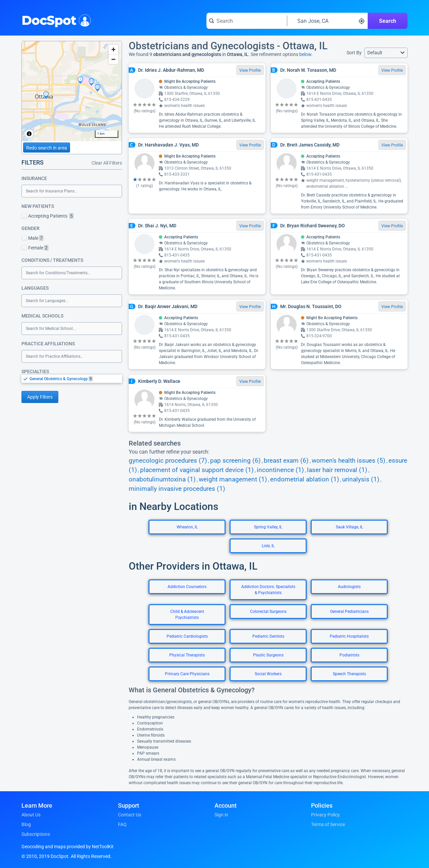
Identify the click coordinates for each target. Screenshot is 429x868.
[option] (76, 379)
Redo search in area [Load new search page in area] (47, 148)
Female (35, 248)
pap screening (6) (235, 461)
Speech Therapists (349, 674)
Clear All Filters (107, 163)
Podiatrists (349, 655)
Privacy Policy (325, 815)
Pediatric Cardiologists (187, 636)
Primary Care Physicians (187, 674)
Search (388, 21)
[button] (386, 53)
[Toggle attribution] (29, 134)
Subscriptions (36, 834)
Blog (26, 824)
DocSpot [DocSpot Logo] (55, 20)
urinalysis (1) (361, 479)
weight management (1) (233, 479)
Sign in (221, 815)
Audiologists (349, 587)
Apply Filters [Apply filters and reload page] (40, 397)
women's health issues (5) (349, 461)
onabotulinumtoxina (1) (162, 479)
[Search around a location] (327, 21)
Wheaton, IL (187, 527)
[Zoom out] (113, 59)
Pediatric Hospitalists (349, 636)
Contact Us (130, 815)
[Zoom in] (113, 49)
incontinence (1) (280, 470)
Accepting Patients (48, 216)
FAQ (122, 824)
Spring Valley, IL (268, 527)
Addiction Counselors (187, 587)
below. (306, 54)
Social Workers (268, 674)
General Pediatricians (349, 612)
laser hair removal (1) (337, 470)
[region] (72, 91)
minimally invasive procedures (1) (177, 489)
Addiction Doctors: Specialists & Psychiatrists (268, 590)
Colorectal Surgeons (268, 612)
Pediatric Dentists (268, 636)
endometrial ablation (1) (305, 479)
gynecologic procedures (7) (168, 461)
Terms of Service (328, 824)
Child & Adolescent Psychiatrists (187, 615)
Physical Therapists (187, 655)
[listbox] (72, 379)
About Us (31, 815)
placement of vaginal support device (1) (197, 470)
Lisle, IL (268, 546)
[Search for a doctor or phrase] (247, 21)
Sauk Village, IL (349, 527)
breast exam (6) (286, 461)
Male (33, 238)
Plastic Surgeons (268, 655)
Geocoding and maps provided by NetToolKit (68, 847)
